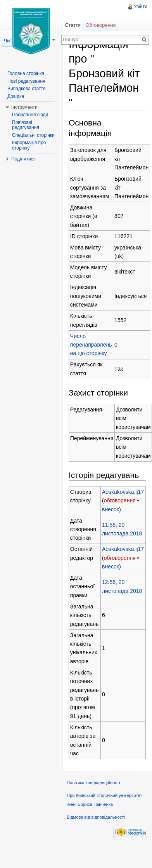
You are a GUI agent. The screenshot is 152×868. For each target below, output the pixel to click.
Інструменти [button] (24, 107)
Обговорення (101, 25)
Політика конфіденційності (93, 783)
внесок (111, 509)
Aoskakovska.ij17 (123, 492)
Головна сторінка (26, 73)
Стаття (73, 25)
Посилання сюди (30, 115)
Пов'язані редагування (26, 125)
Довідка (16, 96)
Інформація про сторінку (29, 145)
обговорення (120, 500)
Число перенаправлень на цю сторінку (91, 345)
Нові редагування (26, 81)
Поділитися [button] (23, 159)
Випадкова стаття (26, 89)
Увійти (141, 7)
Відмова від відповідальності (96, 817)
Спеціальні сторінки (33, 135)
